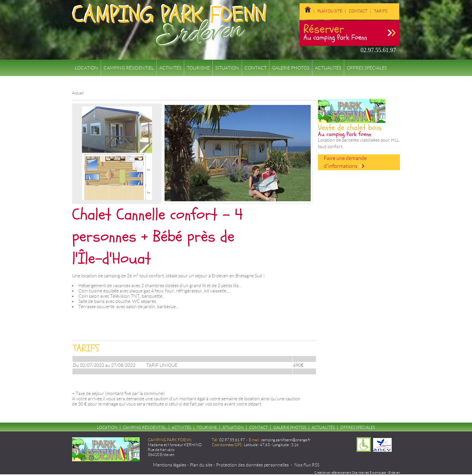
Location (86, 68)
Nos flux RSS (307, 465)
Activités (170, 68)
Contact (358, 11)
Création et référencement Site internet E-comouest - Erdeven (357, 473)
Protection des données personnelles (252, 465)
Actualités (328, 68)
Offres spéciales (367, 68)
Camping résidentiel (129, 68)
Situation (227, 68)
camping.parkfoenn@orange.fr (286, 440)
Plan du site (330, 11)
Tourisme (198, 68)
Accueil (78, 93)
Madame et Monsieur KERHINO (175, 445)
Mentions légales (170, 465)
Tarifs (381, 11)
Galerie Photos (291, 68)
